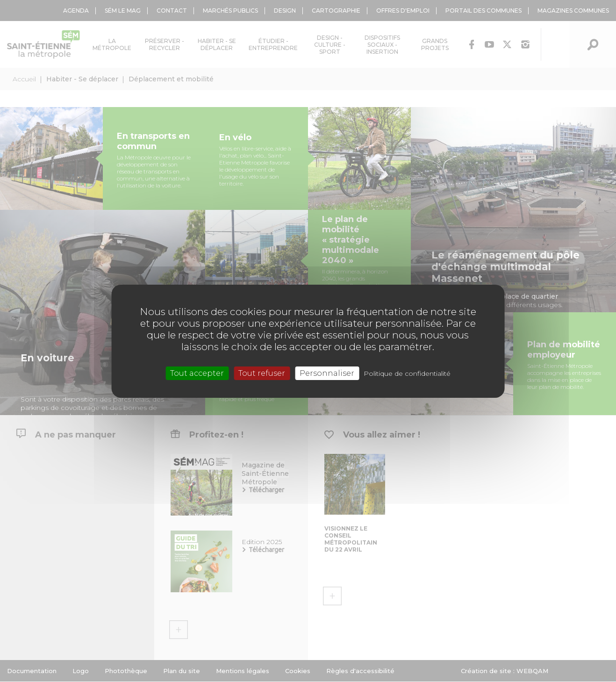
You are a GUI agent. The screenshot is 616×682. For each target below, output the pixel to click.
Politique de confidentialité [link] (407, 373)
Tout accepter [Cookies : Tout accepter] (197, 373)
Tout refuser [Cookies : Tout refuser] (262, 373)
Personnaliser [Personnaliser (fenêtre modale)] (327, 373)
